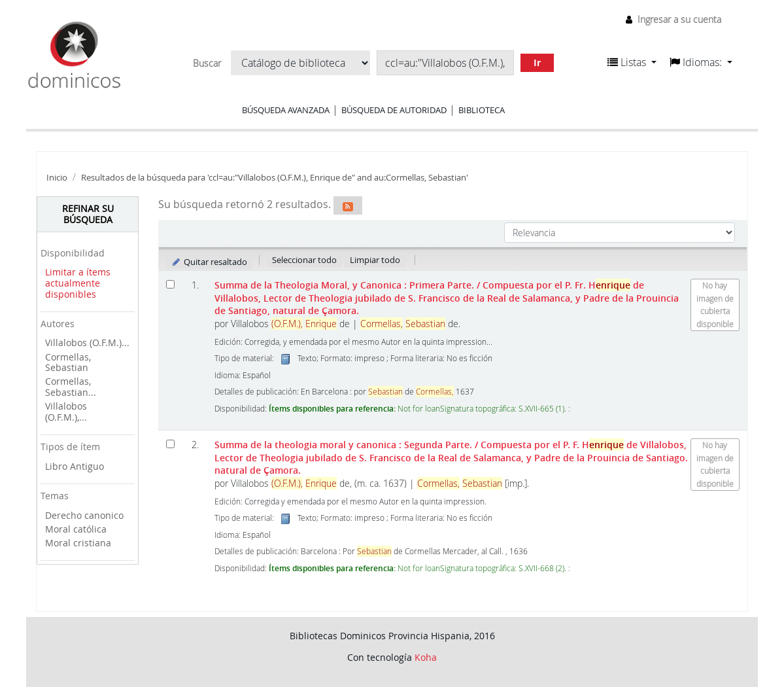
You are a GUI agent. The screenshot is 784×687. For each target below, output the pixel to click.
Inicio (57, 178)
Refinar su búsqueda (88, 214)
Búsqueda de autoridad (394, 110)
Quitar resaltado (209, 262)
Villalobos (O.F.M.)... (87, 343)
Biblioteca (482, 110)
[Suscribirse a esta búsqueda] (348, 205)
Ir (537, 62)
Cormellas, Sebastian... (71, 387)
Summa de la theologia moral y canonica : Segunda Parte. (451, 457)
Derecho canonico (84, 515)
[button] (632, 62)
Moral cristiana (78, 543)
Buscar (207, 63)
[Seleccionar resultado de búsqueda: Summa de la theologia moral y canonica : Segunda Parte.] (170, 444)
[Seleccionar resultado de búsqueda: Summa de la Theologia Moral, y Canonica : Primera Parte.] (170, 284)
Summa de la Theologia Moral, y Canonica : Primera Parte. (447, 298)
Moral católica (76, 529)
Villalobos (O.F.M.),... (66, 412)
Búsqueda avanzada (286, 110)
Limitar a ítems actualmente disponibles (78, 283)
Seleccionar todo (304, 260)
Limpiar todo (375, 260)
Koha (426, 657)
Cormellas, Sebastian (68, 362)
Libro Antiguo (75, 466)
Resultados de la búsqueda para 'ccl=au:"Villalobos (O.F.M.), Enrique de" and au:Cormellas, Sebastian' (275, 178)
